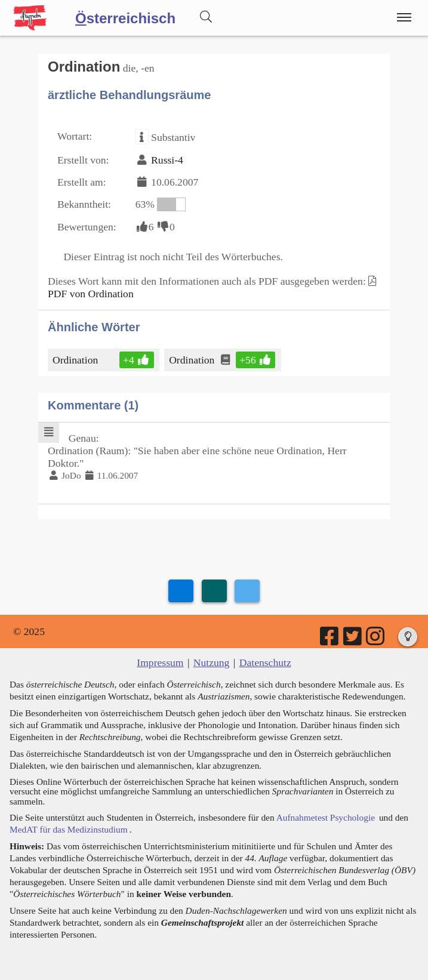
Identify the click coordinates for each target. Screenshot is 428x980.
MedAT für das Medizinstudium (69, 829)
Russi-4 (167, 160)
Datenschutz (265, 662)
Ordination (76, 360)
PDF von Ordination (91, 294)
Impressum (160, 662)
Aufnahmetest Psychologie (326, 817)
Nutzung (212, 662)
